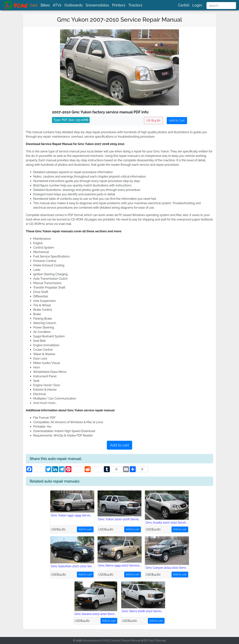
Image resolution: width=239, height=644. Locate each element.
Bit (146, 640)
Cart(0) (184, 5)
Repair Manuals (132, 640)
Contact (115, 640)
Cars (34, 5)
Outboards (73, 5)
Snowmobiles (97, 5)
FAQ (106, 640)
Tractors (135, 5)
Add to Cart (177, 120)
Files (151, 640)
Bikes (45, 5)
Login (197, 5)
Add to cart (119, 445)
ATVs (57, 5)
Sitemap (161, 640)
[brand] (16, 5)
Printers (119, 5)
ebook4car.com (92, 640)
